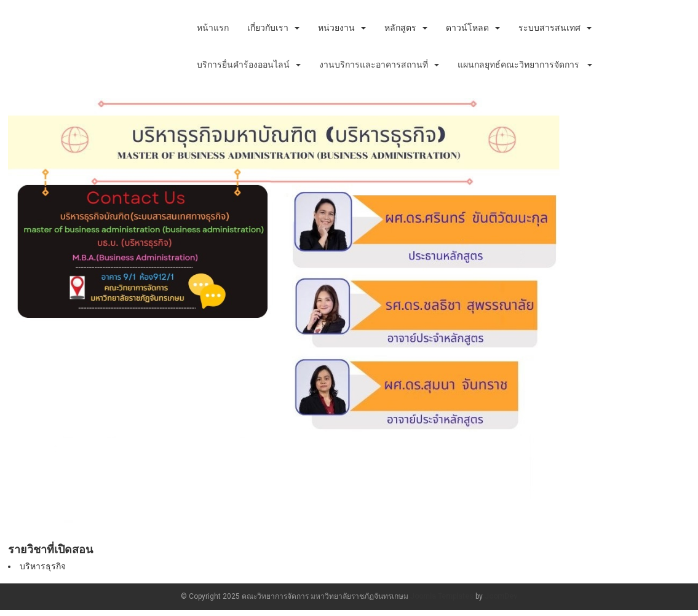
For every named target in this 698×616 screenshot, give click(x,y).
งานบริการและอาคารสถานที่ (379, 65)
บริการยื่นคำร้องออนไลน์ (249, 65)
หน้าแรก (213, 28)
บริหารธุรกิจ (43, 566)
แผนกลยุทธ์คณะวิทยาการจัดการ (525, 65)
